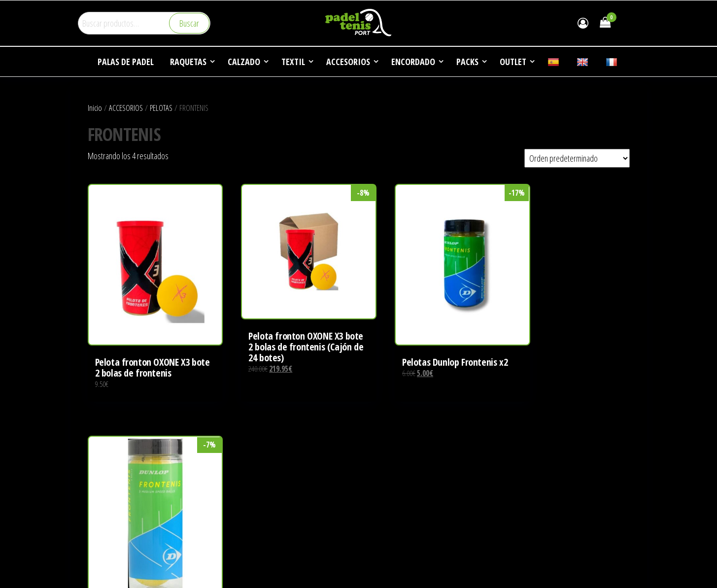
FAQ (372, 522)
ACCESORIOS (126, 108)
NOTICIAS (380, 504)
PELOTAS (161, 108)
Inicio (95, 108)
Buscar (189, 23)
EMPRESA (380, 467)
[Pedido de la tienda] (577, 158)
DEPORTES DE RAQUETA (400, 485)
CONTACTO (382, 541)
